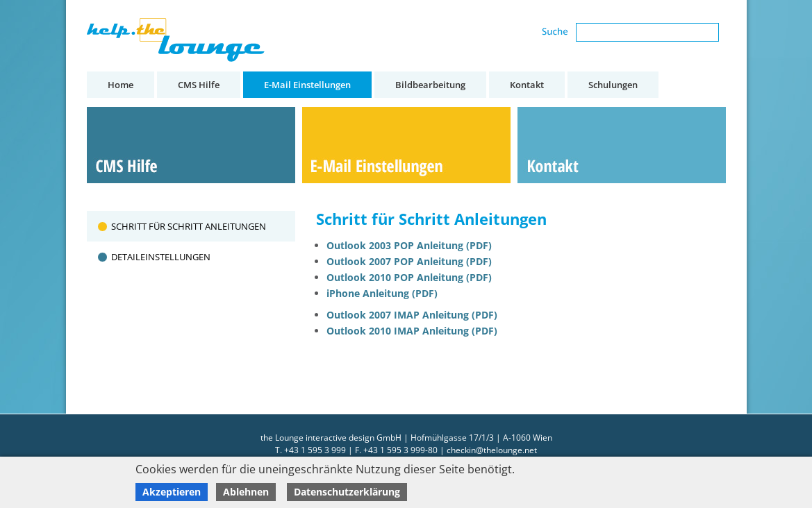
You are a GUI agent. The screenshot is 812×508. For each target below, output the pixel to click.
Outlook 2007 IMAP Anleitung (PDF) (412, 315)
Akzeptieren (172, 492)
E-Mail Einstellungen (307, 85)
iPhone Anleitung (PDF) (382, 293)
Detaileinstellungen (161, 257)
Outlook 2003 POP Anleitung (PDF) (409, 245)
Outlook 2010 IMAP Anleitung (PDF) (412, 331)
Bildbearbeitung (430, 85)
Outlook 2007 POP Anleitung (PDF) (409, 261)
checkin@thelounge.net (492, 450)
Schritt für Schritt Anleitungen (189, 226)
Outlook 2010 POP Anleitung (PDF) (409, 277)
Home (121, 85)
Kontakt (527, 85)
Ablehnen (246, 492)
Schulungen (613, 85)
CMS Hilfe (199, 85)
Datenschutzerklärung (347, 492)
